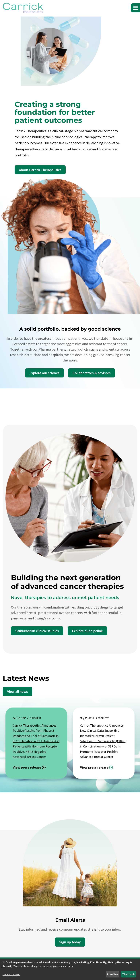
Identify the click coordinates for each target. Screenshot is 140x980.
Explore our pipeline (87, 631)
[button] (135, 8)
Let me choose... (11, 974)
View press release (27, 767)
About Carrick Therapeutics (40, 170)
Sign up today (70, 942)
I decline (113, 974)
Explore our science (44, 373)
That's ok (129, 974)
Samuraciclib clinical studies (37, 631)
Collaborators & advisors (92, 373)
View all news (17, 691)
